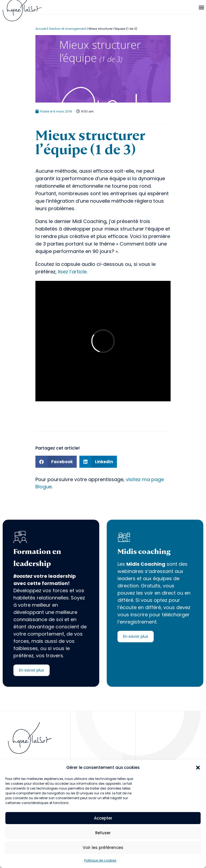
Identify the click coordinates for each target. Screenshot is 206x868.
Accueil (41, 29)
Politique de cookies (100, 860)
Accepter (103, 818)
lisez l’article (72, 272)
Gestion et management (67, 29)
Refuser (103, 833)
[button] (198, 768)
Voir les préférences (103, 848)
